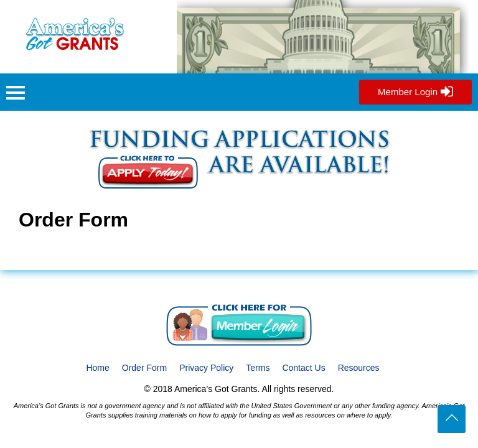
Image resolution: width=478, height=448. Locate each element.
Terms (258, 368)
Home (97, 368)
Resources (359, 368)
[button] (16, 94)
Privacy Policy (206, 368)
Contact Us (303, 368)
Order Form (144, 368)
